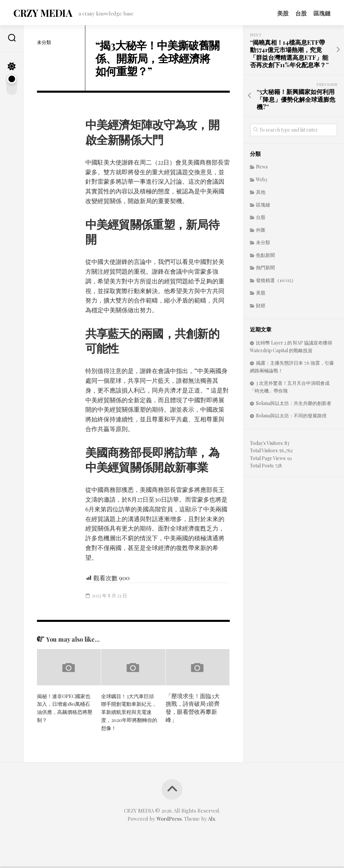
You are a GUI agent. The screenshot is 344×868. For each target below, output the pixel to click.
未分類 (44, 44)
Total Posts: (263, 468)
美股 (283, 13)
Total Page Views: (269, 460)
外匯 (261, 232)
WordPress (169, 820)
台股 (301, 13)
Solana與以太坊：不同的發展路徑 (291, 418)
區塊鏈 (322, 13)
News (262, 169)
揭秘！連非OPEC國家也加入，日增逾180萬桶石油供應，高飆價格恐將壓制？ (66, 709)
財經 (261, 307)
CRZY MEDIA (42, 14)
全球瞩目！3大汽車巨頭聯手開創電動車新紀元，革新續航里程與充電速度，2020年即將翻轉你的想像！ (130, 713)
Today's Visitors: (267, 445)
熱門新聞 (265, 269)
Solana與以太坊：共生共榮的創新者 (294, 405)
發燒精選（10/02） (276, 282)
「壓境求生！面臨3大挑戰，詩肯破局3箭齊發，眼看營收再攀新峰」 (193, 709)
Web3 (262, 181)
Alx (212, 820)
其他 (261, 194)
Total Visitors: (265, 452)
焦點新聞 (265, 257)
